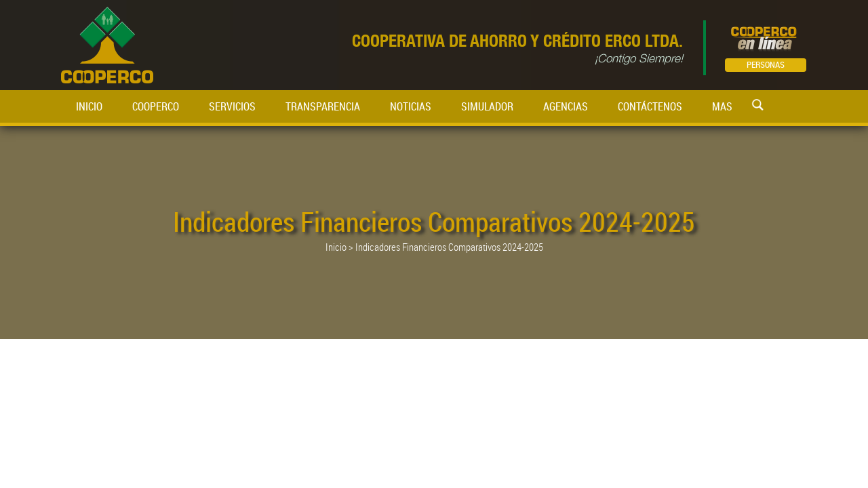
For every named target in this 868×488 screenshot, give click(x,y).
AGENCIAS (566, 106)
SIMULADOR (487, 106)
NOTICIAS (411, 106)
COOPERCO (156, 106)
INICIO (89, 106)
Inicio (336, 247)
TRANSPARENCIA (323, 106)
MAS (722, 106)
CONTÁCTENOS (650, 106)
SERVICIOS (232, 106)
